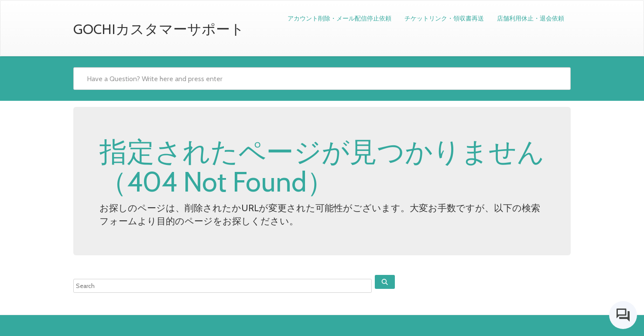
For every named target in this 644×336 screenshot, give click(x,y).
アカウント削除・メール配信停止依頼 (339, 18)
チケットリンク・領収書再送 (444, 18)
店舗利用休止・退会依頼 (531, 18)
